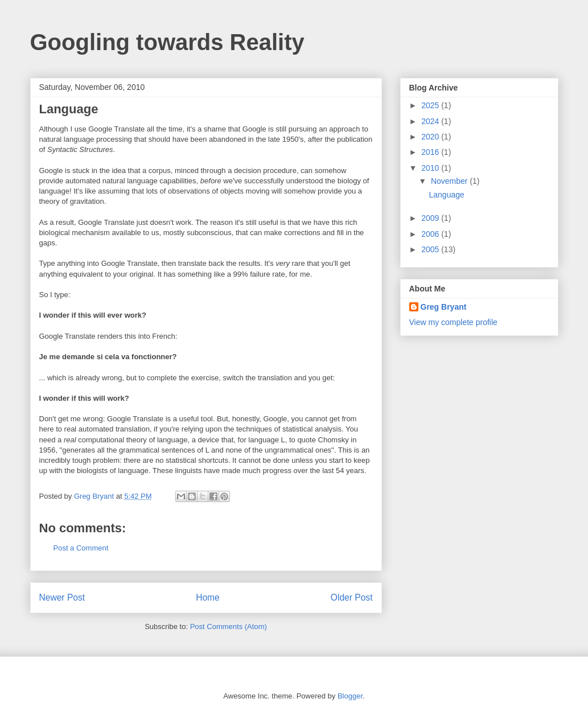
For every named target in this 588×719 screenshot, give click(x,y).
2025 (431, 105)
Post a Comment (81, 548)
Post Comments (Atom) (229, 626)
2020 (431, 137)
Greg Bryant (444, 307)
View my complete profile (453, 322)
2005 (431, 249)
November (450, 181)
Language (446, 195)
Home (208, 597)
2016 (431, 152)
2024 (431, 121)
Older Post (352, 597)
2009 (431, 218)
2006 (431, 234)
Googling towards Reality (167, 42)
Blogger (350, 696)
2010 (431, 168)
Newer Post (62, 597)
